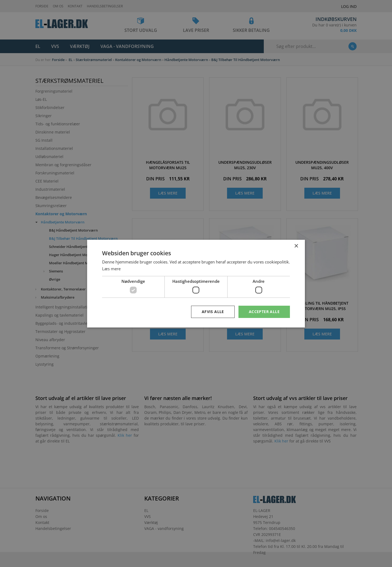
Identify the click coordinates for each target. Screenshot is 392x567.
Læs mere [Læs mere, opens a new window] (111, 269)
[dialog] (196, 283)
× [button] (296, 246)
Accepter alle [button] (264, 312)
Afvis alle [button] (213, 312)
